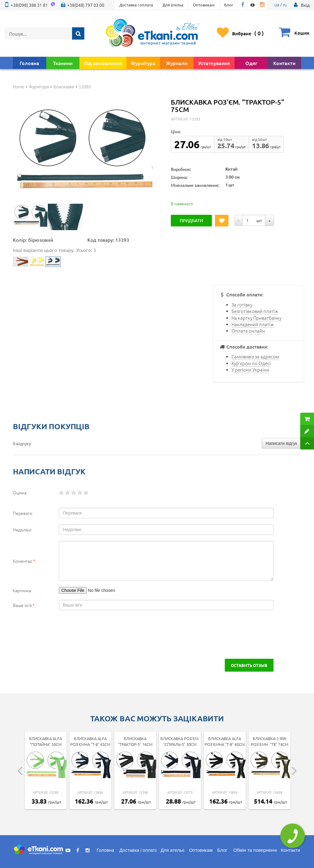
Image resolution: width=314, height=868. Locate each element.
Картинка (22, 590)
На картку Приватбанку (257, 318)
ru (285, 5)
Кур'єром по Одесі (251, 363)
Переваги (23, 513)
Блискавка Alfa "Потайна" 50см (46, 741)
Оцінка (20, 492)
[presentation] (59, 635)
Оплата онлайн (248, 331)
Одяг (251, 63)
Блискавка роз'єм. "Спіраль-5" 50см (180, 741)
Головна (29, 63)
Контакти (284, 63)
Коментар (24, 561)
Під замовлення (103, 63)
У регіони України (250, 370)
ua (277, 5)
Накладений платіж (253, 324)
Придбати (191, 220)
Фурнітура (143, 63)
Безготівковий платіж (255, 311)
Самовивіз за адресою (255, 356)
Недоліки (22, 530)
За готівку (242, 305)
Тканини (63, 63)
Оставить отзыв (249, 665)
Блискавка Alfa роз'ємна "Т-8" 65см (90, 741)
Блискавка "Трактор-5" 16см (135, 741)
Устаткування (214, 63)
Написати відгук (281, 443)
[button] (305, 5)
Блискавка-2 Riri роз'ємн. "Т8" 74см (270, 741)
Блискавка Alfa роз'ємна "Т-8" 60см (225, 741)
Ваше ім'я (24, 605)
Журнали (177, 63)
